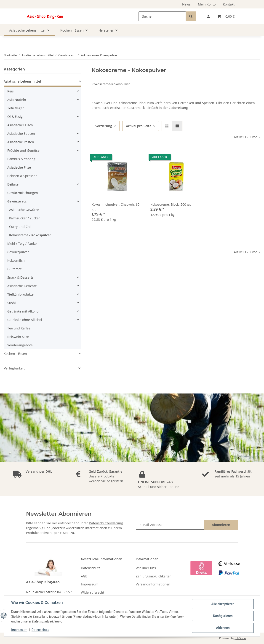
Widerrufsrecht (93, 592)
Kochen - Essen (15, 354)
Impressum (90, 584)
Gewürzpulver (18, 252)
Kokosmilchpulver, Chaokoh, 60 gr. (116, 207)
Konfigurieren (223, 616)
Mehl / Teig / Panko (22, 244)
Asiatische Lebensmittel (22, 81)
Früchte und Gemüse (23, 150)
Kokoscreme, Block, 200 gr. (171, 204)
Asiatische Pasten (21, 142)
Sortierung (104, 126)
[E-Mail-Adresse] (170, 525)
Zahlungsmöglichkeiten (154, 576)
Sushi (12, 303)
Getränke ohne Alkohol (25, 320)
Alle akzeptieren (223, 604)
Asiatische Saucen (21, 133)
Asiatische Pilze (19, 167)
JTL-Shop (240, 638)
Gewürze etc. (17, 201)
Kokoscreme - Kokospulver (30, 235)
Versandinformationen (153, 584)
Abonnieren (221, 525)
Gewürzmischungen (23, 193)
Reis (11, 91)
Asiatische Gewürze (24, 210)
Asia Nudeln (17, 100)
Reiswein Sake (18, 337)
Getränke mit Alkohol (23, 311)
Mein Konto (207, 4)
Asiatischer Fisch (20, 125)
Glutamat (14, 269)
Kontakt (229, 4)
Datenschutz (91, 568)
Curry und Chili (21, 227)
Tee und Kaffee (19, 328)
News (186, 4)
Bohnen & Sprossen (22, 176)
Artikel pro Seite (139, 126)
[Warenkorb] (226, 16)
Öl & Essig (15, 117)
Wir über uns (146, 568)
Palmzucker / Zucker (25, 218)
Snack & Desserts (20, 277)
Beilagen (14, 184)
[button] (208, 16)
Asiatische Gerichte (22, 286)
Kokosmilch (16, 260)
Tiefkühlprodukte (20, 294)
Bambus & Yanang (21, 159)
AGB (84, 576)
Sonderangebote (20, 345)
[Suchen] (162, 16)
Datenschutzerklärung (106, 523)
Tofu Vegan (16, 108)
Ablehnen (223, 628)
